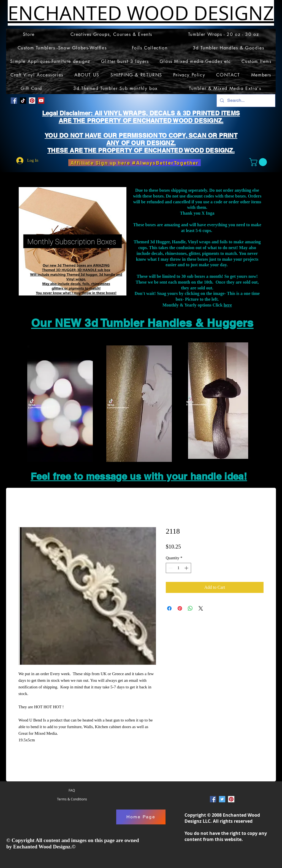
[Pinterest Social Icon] (32, 101)
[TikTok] (23, 101)
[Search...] (245, 101)
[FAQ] (72, 790)
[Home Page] (141, 817)
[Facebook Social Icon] (14, 101)
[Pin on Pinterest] (180, 608)
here (228, 305)
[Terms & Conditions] (72, 799)
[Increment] (187, 568)
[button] (259, 162)
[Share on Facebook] (169, 608)
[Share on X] (201, 608)
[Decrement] (170, 568)
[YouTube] (41, 101)
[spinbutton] (178, 568)
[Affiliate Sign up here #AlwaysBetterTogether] (135, 163)
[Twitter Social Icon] (222, 799)
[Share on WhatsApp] (190, 608)
